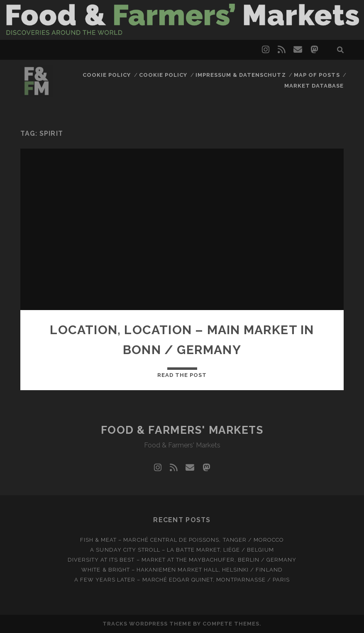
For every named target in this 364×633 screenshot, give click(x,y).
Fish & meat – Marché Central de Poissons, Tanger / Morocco (182, 540)
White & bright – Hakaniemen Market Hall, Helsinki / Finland (182, 570)
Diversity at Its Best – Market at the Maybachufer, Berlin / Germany (182, 560)
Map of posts (317, 75)
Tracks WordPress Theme (147, 624)
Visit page (182, 20)
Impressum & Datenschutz (241, 75)
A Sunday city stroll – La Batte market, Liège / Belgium (182, 550)
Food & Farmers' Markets (182, 430)
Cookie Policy (107, 75)
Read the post (182, 375)
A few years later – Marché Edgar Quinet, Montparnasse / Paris (182, 580)
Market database (314, 86)
